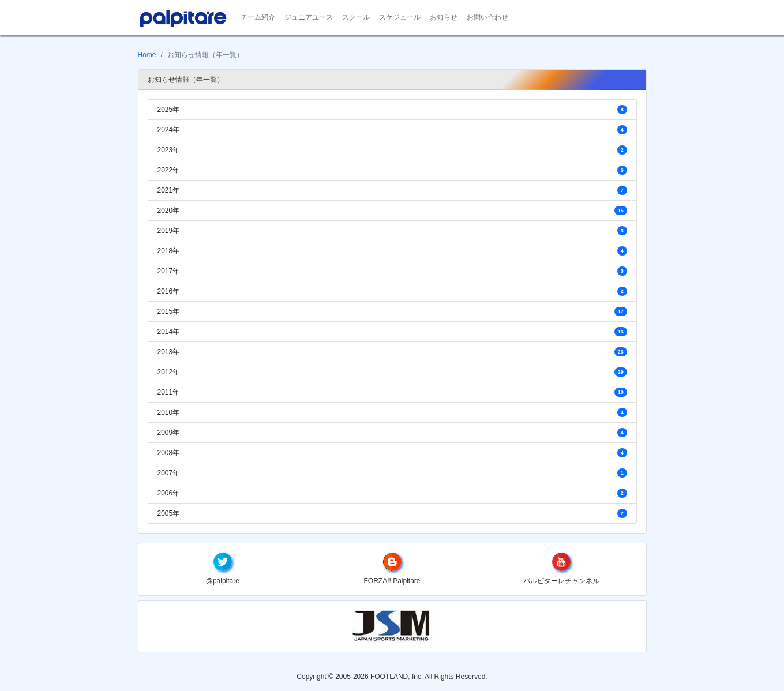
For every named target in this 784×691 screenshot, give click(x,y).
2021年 (392, 190)
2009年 (392, 432)
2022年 (392, 170)
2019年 (392, 230)
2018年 (392, 251)
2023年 (392, 150)
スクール (356, 17)
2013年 (392, 352)
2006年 (392, 493)
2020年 (392, 210)
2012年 (392, 372)
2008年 (392, 452)
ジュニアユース (309, 17)
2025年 (392, 109)
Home (147, 55)
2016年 (392, 291)
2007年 (392, 473)
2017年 (392, 271)
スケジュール (400, 17)
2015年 (392, 311)
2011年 (392, 392)
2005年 (392, 513)
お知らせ (444, 17)
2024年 (392, 129)
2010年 (392, 412)
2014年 (392, 331)
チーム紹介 (258, 17)
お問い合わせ (487, 17)
